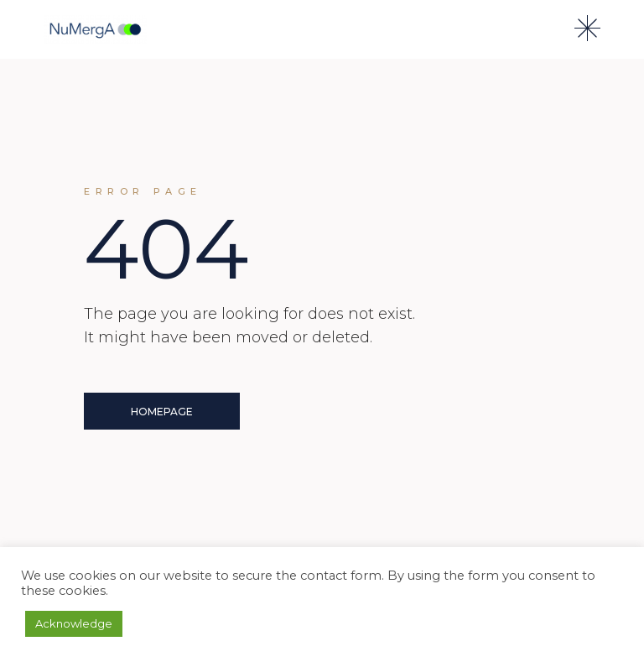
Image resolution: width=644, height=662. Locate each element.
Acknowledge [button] (74, 623)
